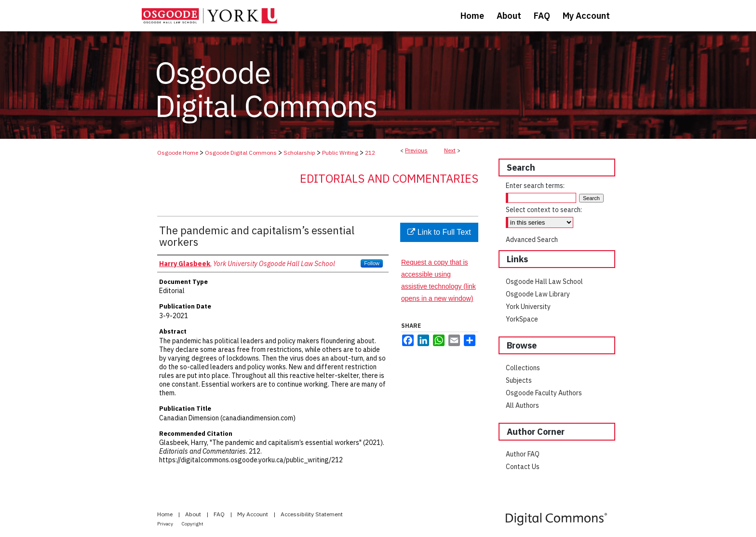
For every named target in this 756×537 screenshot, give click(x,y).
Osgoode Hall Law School (544, 282)
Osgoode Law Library (538, 294)
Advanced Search (532, 240)
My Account (253, 514)
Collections (523, 368)
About (194, 514)
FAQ (220, 514)
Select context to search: (544, 210)
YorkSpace (522, 319)
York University (528, 307)
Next (450, 150)
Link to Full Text (439, 232)
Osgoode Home (178, 153)
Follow (372, 263)
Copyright (193, 524)
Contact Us (523, 467)
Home (166, 514)
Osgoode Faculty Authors (544, 393)
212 (370, 153)
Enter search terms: (535, 186)
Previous (416, 150)
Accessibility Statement (312, 514)
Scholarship (299, 153)
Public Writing (340, 153)
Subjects (519, 380)
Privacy (166, 524)
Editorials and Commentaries (389, 178)
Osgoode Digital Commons (241, 153)
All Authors (522, 405)
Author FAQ (523, 454)
